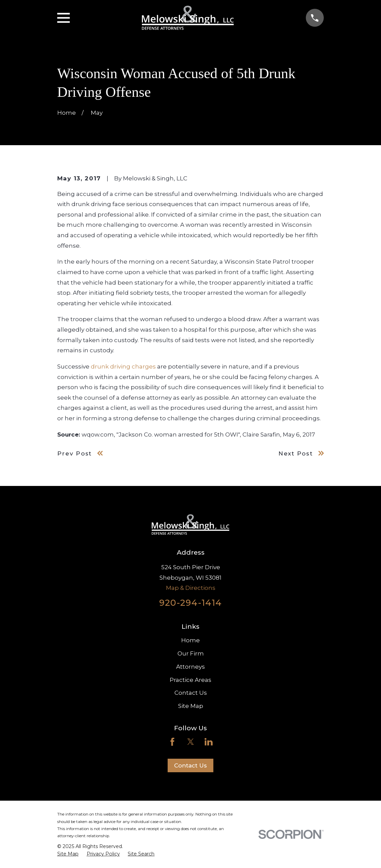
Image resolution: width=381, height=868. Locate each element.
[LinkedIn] (209, 742)
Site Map (191, 706)
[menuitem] (68, 854)
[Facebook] (172, 742)
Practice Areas (190, 680)
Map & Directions (191, 588)
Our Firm (191, 653)
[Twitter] (191, 742)
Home (190, 640)
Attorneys (190, 667)
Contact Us (191, 693)
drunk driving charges (123, 366)
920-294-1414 (190, 603)
